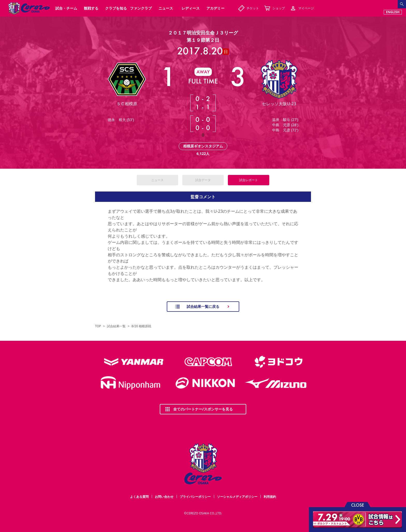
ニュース (157, 180)
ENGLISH (393, 12)
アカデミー (215, 8)
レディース (191, 8)
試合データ (203, 180)
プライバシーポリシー (195, 497)
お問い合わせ (164, 497)
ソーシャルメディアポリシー (237, 497)
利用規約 (270, 497)
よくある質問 (139, 497)
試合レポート (249, 180)
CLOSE (358, 505)
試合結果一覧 (116, 326)
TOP (98, 326)
